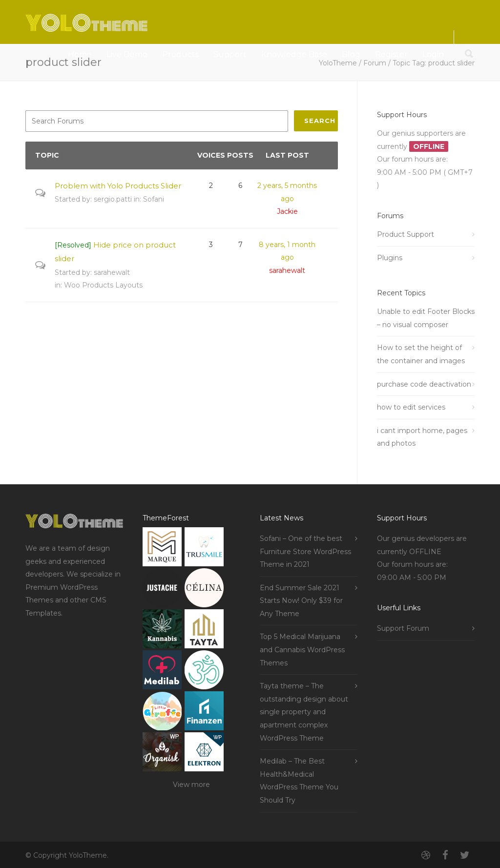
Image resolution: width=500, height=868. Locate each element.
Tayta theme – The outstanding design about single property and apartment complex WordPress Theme (304, 712)
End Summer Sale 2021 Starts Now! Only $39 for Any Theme (301, 601)
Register (391, 54)
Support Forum (403, 628)
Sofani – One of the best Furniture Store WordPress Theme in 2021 (305, 551)
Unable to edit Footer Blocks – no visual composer (426, 318)
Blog (351, 54)
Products (180, 54)
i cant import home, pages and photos (422, 437)
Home (80, 54)
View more (191, 785)
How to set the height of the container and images (421, 354)
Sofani (154, 199)
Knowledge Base (294, 54)
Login (433, 54)
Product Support (406, 234)
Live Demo (127, 54)
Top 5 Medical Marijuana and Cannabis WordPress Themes (302, 650)
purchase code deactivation (424, 384)
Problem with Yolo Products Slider (118, 186)
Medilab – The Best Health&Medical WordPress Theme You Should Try (299, 781)
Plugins (390, 258)
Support (230, 54)
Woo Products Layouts (103, 285)
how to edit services (411, 407)
